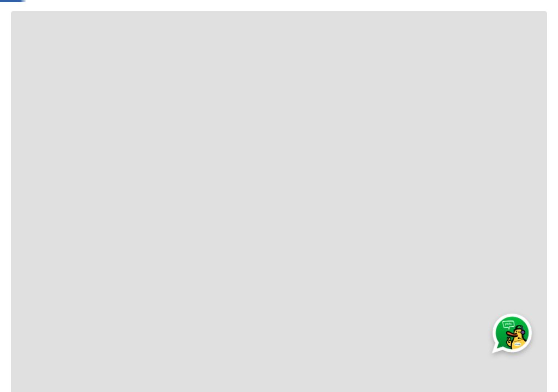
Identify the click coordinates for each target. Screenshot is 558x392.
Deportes (442, 44)
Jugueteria (85, 44)
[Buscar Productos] (217, 14)
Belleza (397, 44)
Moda (163, 44)
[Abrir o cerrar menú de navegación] (29, 44)
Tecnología (313, 44)
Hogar (359, 44)
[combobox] (279, 14)
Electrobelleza (254, 44)
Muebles (489, 44)
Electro (201, 44)
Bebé (128, 44)
